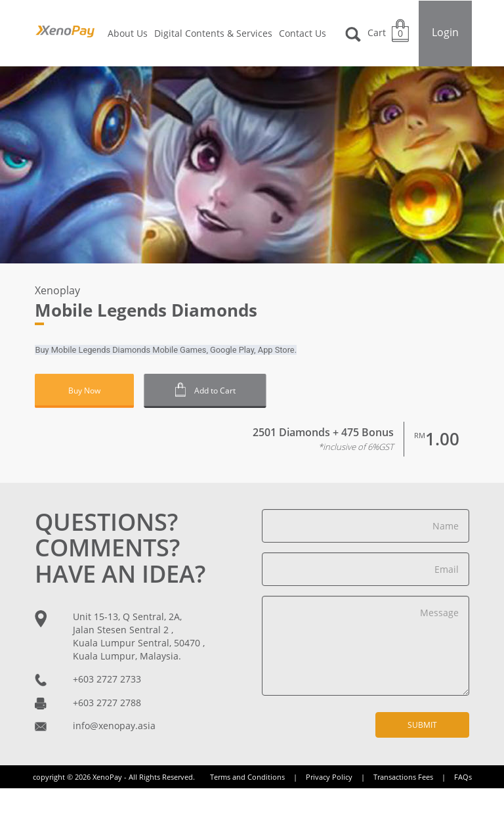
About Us (128, 33)
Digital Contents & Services (213, 33)
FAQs (463, 777)
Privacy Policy (339, 777)
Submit (422, 725)
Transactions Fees (413, 777)
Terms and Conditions (257, 777)
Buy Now (84, 391)
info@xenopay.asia (114, 726)
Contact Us (303, 33)
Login (445, 32)
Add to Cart (206, 390)
